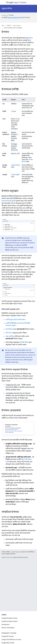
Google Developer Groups (9, 618)
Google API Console (8, 636)
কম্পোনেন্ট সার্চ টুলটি (9, 201)
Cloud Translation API (14, 18)
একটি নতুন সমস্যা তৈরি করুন (15, 320)
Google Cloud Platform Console (11, 640)
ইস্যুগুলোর (29, 38)
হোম (3, 26)
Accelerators (6, 624)
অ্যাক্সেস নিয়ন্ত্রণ (15, 165)
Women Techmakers (8, 628)
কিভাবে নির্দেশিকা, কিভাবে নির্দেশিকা (13, 28)
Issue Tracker (16, 2)
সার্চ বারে (8, 333)
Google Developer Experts (10, 621)
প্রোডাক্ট (8, 26)
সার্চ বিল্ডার (9, 329)
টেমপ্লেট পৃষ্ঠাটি (15, 175)
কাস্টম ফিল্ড (24, 342)
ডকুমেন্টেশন (7, 9)
